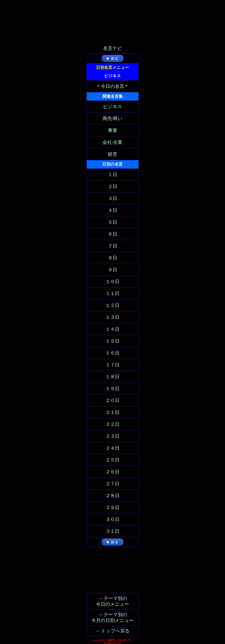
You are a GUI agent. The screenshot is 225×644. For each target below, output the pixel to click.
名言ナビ (113, 48)
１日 (113, 175)
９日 (113, 270)
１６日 (113, 353)
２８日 (113, 496)
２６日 (113, 472)
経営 (113, 154)
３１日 (113, 531)
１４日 (113, 329)
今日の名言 (113, 86)
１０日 (113, 282)
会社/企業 (113, 142)
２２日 (113, 424)
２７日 (113, 484)
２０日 (113, 400)
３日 (113, 198)
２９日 (113, 507)
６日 (113, 234)
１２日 (113, 305)
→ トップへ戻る (113, 631)
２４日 (113, 448)
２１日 (113, 412)
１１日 (113, 293)
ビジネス (113, 107)
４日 (113, 210)
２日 (113, 186)
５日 (113, 222)
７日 (113, 246)
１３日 (113, 317)
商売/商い (113, 118)
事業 (113, 130)
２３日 (113, 436)
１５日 (113, 341)
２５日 (113, 460)
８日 (113, 258)
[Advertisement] (113, 20)
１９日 (113, 389)
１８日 (113, 377)
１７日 (113, 365)
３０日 (113, 519)
